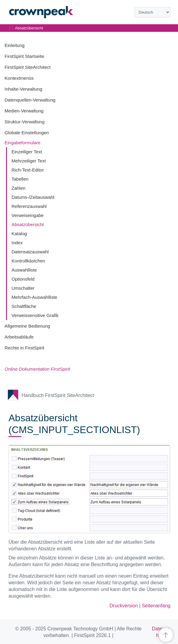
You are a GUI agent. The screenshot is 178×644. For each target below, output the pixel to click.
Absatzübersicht (28, 224)
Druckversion (124, 606)
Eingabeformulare (22, 143)
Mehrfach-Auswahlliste (34, 297)
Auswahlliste (24, 270)
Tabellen (20, 179)
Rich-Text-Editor (28, 170)
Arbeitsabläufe (19, 337)
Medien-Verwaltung (24, 111)
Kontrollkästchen (28, 261)
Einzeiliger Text (27, 152)
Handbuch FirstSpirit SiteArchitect (58, 395)
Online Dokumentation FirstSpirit (37, 369)
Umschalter (23, 288)
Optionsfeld (23, 279)
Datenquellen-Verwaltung (30, 100)
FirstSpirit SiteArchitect (28, 67)
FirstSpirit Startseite (24, 56)
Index (17, 243)
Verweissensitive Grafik (35, 315)
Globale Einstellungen (27, 133)
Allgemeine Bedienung (27, 326)
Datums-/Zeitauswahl (33, 197)
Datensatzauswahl (30, 252)
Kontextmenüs (19, 78)
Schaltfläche (24, 306)
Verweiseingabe (28, 215)
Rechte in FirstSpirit (24, 348)
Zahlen (18, 188)
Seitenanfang (156, 606)
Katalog (19, 234)
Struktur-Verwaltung (25, 122)
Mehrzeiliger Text (29, 161)
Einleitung (15, 45)
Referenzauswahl (29, 206)
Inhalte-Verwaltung (23, 89)
